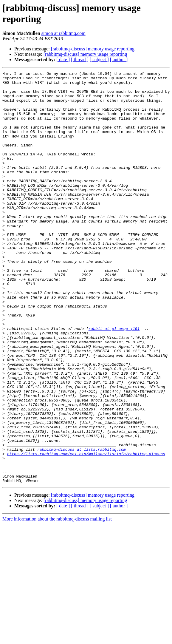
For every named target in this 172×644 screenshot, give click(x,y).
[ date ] (63, 60)
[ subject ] (99, 60)
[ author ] (119, 60)
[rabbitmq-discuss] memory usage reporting (93, 49)
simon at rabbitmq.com (63, 33)
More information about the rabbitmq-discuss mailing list (57, 601)
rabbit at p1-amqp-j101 (114, 380)
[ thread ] (80, 60)
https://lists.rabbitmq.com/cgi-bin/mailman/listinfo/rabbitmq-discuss (86, 531)
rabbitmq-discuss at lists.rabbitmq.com (81, 525)
